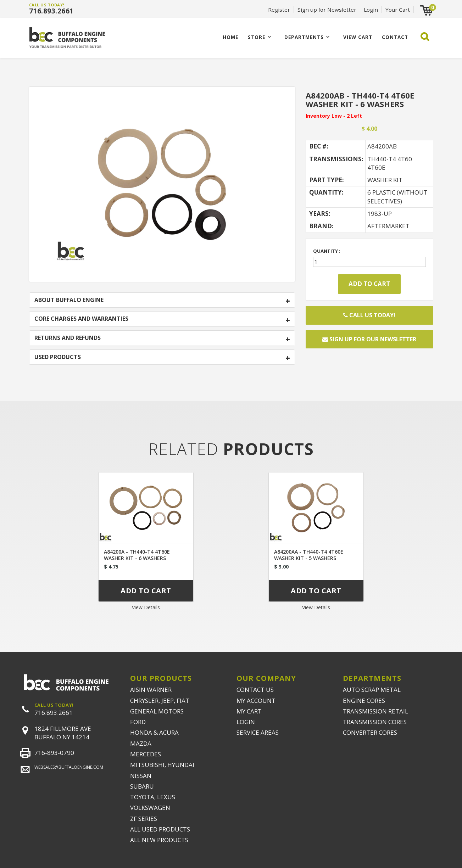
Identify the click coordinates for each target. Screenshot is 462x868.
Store (257, 37)
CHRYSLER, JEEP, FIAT (160, 701)
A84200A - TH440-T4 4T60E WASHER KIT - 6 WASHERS (137, 555)
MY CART (249, 711)
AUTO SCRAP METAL (372, 690)
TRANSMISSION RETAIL (375, 711)
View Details (146, 607)
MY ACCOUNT (256, 701)
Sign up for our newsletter (369, 339)
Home (230, 37)
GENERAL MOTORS (157, 711)
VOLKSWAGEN (150, 808)
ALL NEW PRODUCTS (159, 840)
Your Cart (398, 10)
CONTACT (395, 37)
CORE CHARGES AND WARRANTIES (81, 319)
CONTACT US (255, 690)
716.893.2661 (51, 11)
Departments (304, 37)
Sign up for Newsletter (327, 10)
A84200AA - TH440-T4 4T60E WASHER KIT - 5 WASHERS (309, 555)
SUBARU (142, 786)
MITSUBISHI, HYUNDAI (162, 765)
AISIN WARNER (151, 690)
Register (279, 10)
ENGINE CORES (364, 701)
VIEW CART (358, 37)
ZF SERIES (144, 819)
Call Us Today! (369, 315)
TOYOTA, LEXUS (153, 797)
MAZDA (141, 743)
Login (371, 10)
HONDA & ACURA (154, 732)
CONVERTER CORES (370, 732)
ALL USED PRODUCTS (160, 829)
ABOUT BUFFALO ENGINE (69, 300)
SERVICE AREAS (258, 732)
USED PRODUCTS (58, 357)
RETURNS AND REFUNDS (68, 338)
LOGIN (246, 722)
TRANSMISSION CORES (375, 722)
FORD (138, 722)
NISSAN (141, 776)
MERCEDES (146, 754)
